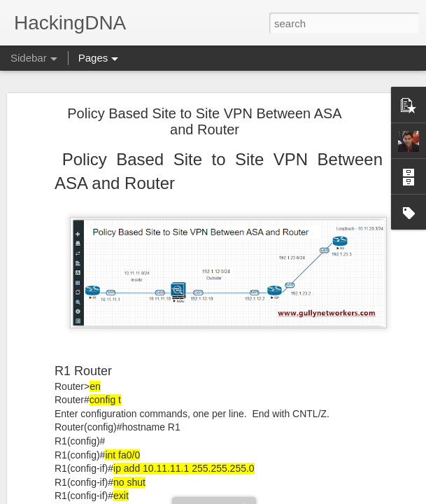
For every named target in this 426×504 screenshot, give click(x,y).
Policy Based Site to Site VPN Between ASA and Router (204, 121)
